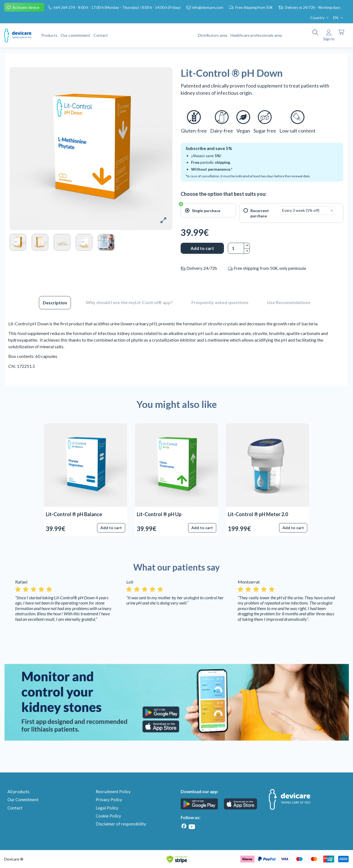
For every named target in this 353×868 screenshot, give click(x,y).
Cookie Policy (108, 816)
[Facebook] (184, 826)
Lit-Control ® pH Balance (74, 514)
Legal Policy (107, 808)
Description (55, 303)
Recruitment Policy (113, 792)
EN (339, 18)
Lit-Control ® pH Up (159, 514)
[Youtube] (192, 827)
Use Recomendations (289, 302)
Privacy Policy (109, 800)
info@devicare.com (208, 7)
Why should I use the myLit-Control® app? (129, 302)
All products (18, 792)
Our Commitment (23, 800)
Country (320, 18)
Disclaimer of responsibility (121, 824)
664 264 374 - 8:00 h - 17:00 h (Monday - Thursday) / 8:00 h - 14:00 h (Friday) (117, 7)
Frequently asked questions (220, 302)
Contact (15, 808)
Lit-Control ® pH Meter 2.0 (258, 514)
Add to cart (202, 248)
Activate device (26, 7)
